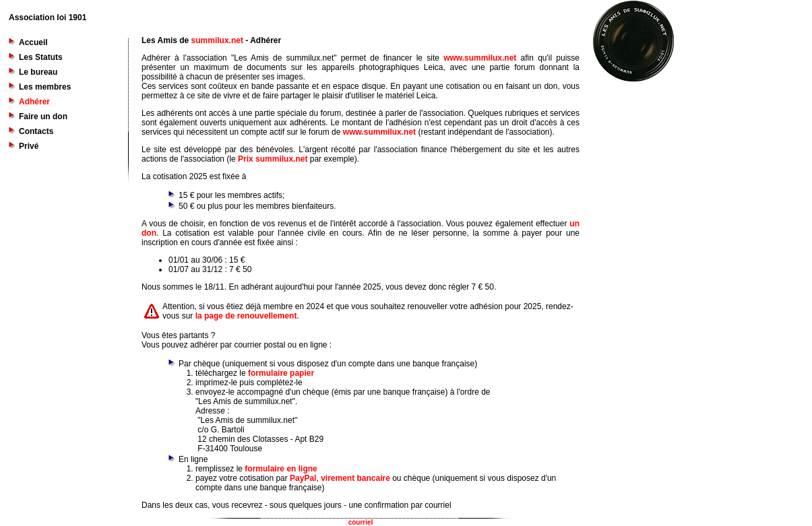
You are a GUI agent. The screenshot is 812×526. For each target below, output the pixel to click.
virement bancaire (355, 478)
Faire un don (43, 117)
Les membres (45, 87)
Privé (29, 146)
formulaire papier (281, 373)
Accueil (33, 42)
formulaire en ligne (281, 469)
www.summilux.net (480, 58)
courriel (361, 522)
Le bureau (38, 72)
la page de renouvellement (246, 316)
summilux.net (217, 40)
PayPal (303, 478)
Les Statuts (41, 57)
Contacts (36, 131)
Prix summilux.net (273, 159)
